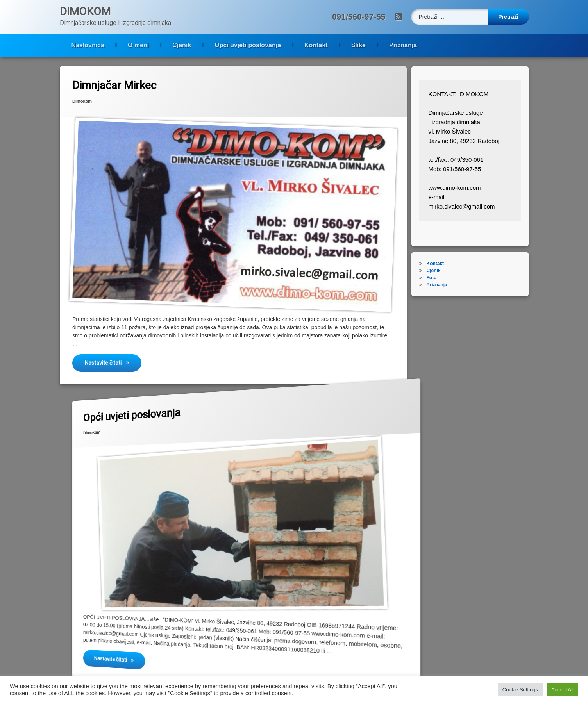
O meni (71, 45)
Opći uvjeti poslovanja (180, 45)
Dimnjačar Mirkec (107, 78)
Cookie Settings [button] (520, 690)
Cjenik (114, 45)
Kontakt (248, 45)
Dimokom (72, 92)
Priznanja (335, 45)
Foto (445, 278)
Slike (291, 45)
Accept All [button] (562, 690)
